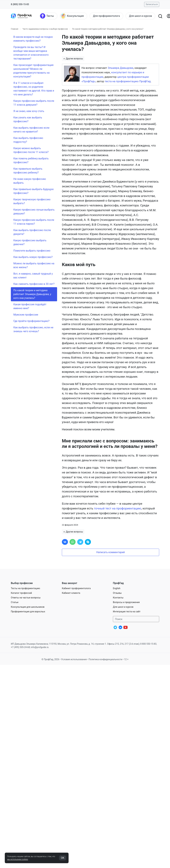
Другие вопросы (73, 59)
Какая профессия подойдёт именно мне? (30, 306)
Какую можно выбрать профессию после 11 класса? (31, 150)
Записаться (152, 4)
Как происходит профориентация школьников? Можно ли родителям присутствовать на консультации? (33, 71)
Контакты (118, 598)
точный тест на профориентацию (118, 508)
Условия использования (74, 659)
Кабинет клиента (71, 593)
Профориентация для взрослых (28, 612)
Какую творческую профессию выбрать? (32, 201)
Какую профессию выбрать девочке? (30, 242)
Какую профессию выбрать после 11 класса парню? (34, 222)
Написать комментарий (111, 552)
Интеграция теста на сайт (127, 612)
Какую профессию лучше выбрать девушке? (34, 212)
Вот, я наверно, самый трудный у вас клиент (33, 276)
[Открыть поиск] (160, 16)
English (117, 588)
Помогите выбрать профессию (32, 251)
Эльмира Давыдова (120, 68)
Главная (15, 29)
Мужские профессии (26, 315)
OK (63, 858)
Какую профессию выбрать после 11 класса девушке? (34, 103)
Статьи (15, 602)
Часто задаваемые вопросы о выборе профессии (45, 29)
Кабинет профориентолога (76, 588)
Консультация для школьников (28, 607)
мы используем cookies (18, 859)
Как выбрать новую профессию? (33, 257)
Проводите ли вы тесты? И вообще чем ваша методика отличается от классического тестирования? (31, 53)
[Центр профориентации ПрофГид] (21, 16)
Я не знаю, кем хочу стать (29, 111)
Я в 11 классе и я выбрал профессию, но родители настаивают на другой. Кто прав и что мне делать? (34, 89)
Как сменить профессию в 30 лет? (34, 284)
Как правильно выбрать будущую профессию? (33, 191)
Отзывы (117, 593)
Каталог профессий (21, 593)
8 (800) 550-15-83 (20, 4)
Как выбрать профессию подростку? (28, 140)
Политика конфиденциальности (105, 659)
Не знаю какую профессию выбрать (30, 181)
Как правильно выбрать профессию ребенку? (28, 171)
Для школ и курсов (123, 607)
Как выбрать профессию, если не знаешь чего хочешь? (33, 329)
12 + (126, 659)
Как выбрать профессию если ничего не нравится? (31, 130)
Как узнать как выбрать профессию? (28, 119)
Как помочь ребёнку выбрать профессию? (31, 160)
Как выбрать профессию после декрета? (32, 232)
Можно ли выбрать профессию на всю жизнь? (34, 265)
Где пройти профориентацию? (31, 321)
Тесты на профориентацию (25, 588)
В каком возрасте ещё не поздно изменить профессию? (33, 39)
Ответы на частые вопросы (26, 598)
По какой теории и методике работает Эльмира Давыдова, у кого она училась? (32, 294)
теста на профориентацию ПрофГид (128, 81)
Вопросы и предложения (126, 602)
